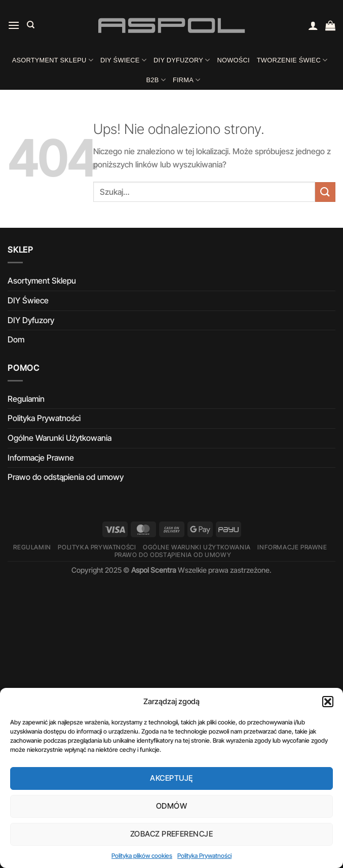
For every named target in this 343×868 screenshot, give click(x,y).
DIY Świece (123, 60)
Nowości (233, 60)
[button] (328, 702)
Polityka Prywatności (204, 856)
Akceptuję (171, 778)
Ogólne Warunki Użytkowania (60, 438)
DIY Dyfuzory (182, 60)
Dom (16, 339)
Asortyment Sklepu (53, 60)
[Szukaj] (31, 25)
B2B (156, 80)
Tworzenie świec (292, 60)
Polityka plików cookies (142, 856)
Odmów (171, 806)
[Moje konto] (313, 25)
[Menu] (14, 25)
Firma (187, 80)
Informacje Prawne (41, 458)
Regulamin (26, 399)
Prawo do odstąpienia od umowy (66, 477)
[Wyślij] (325, 192)
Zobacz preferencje (171, 834)
